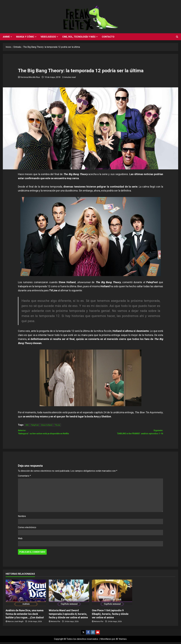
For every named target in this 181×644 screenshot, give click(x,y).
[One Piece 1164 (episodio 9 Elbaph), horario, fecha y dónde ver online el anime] (112, 595)
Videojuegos (48, 37)
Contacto (108, 37)
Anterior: (54, 433)
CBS (27, 425)
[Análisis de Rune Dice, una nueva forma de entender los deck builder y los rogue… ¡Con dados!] (26, 595)
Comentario (24, 478)
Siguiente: (127, 433)
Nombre (22, 518)
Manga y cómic (25, 37)
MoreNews (106, 641)
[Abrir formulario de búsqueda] (177, 37)
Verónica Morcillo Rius (30, 77)
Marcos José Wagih (16, 623)
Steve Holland (47, 425)
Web (20, 540)
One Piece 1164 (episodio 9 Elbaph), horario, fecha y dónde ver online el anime (110, 616)
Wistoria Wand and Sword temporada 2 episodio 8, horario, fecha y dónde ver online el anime (68, 616)
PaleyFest (35, 425)
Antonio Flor (56, 623)
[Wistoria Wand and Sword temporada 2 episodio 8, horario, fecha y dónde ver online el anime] (69, 595)
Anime (6, 37)
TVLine (57, 425)
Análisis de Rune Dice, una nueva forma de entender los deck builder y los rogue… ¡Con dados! (25, 616)
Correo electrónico (27, 529)
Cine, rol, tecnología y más (79, 37)
